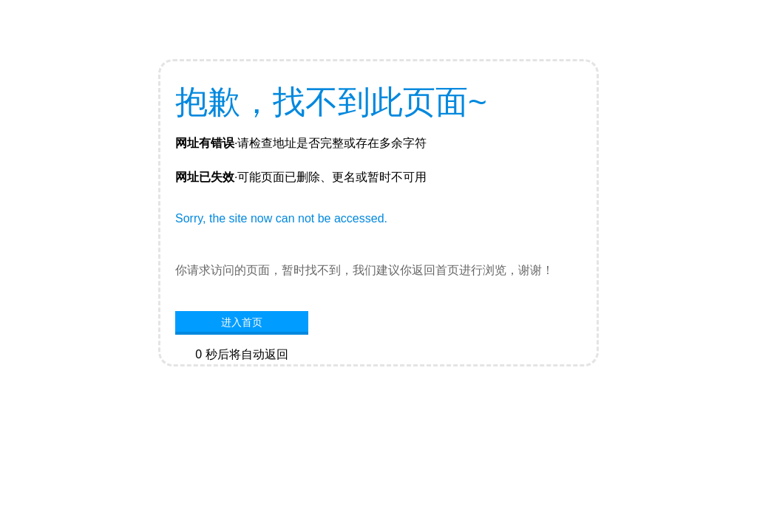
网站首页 (242, 377)
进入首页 (242, 322)
